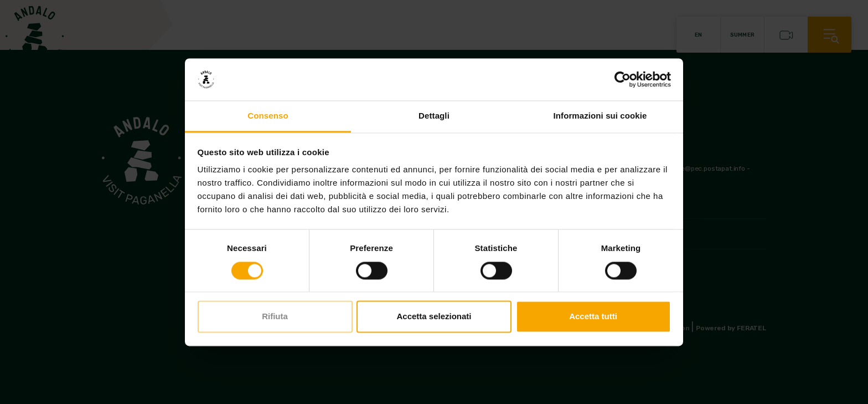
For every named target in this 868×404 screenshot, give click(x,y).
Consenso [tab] (268, 116)
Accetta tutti (593, 317)
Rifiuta (275, 317)
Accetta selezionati (434, 317)
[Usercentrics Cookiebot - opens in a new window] (622, 79)
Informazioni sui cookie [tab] (600, 116)
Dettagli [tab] (434, 116)
